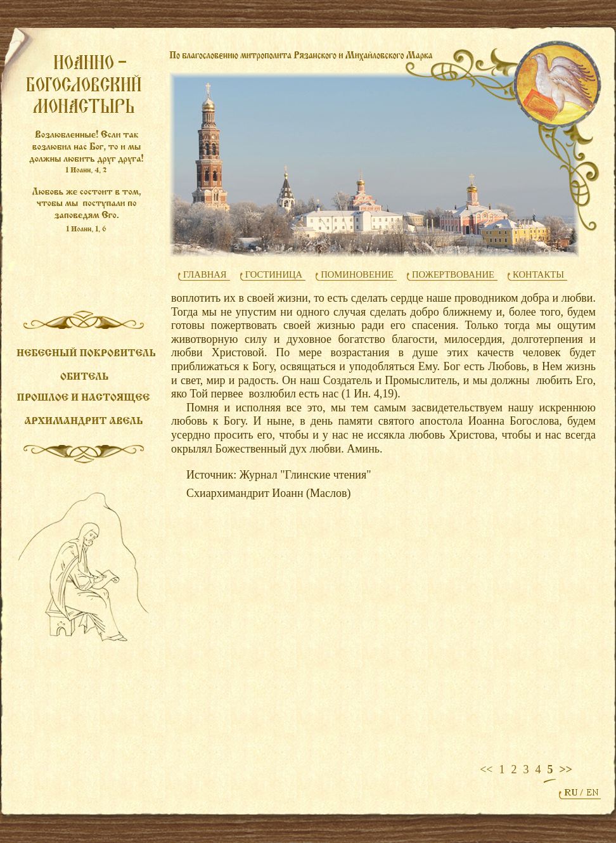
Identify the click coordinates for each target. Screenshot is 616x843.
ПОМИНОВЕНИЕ (357, 274)
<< (486, 769)
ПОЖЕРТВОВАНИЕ (453, 274)
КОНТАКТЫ (538, 274)
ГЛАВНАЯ (205, 274)
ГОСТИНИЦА (274, 274)
